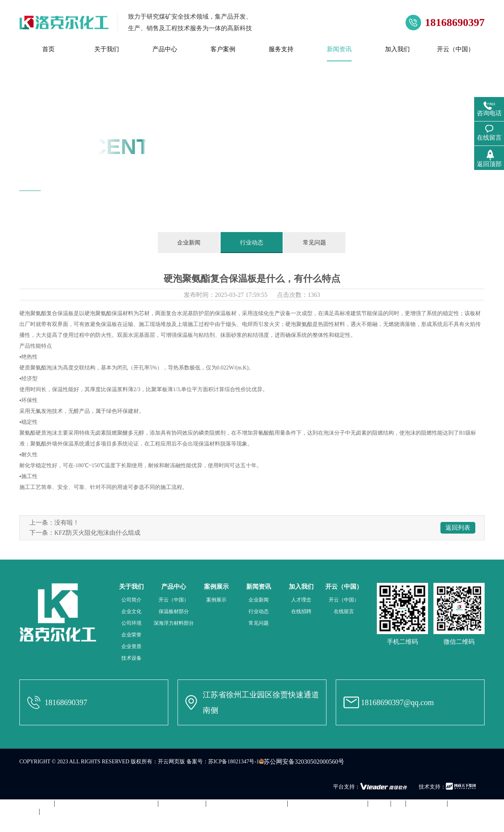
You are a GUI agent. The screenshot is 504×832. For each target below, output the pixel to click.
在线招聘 (301, 611)
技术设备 (131, 658)
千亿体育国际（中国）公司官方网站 (106, 803)
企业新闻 (189, 243)
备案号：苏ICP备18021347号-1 (223, 762)
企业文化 (131, 611)
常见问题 (314, 243)
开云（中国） (174, 600)
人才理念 (301, 600)
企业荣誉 (131, 635)
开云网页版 (171, 762)
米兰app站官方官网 (26, 803)
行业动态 (252, 243)
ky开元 (379, 803)
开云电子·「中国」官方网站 (328, 803)
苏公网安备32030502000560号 (302, 762)
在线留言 (344, 611)
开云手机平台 (426, 803)
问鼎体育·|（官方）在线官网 (247, 803)
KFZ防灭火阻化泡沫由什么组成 (97, 533)
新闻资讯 (108, 195)
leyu (399, 803)
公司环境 (131, 623)
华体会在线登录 (182, 803)
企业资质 (131, 646)
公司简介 (131, 600)
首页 (87, 195)
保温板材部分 (174, 611)
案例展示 (216, 600)
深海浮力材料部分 (174, 623)
